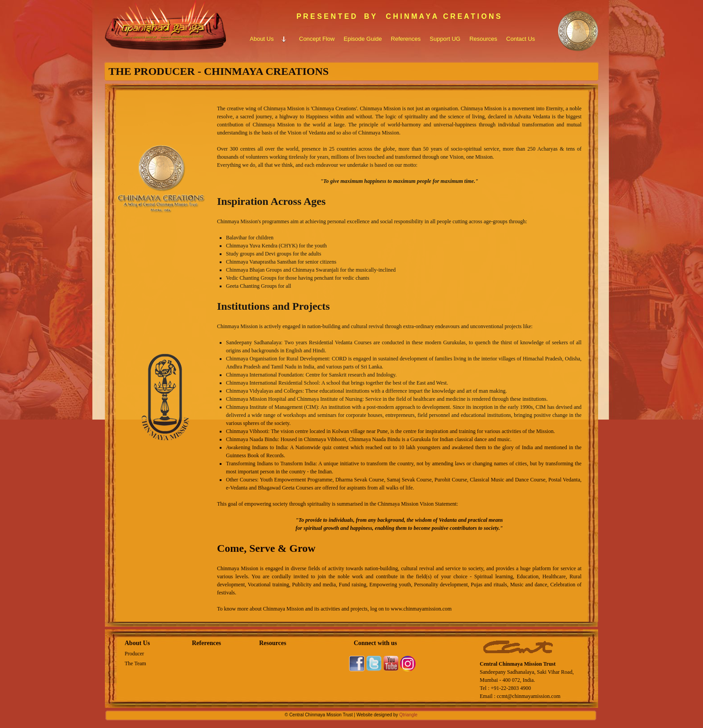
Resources (273, 643)
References (206, 643)
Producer (134, 654)
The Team (135, 663)
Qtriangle (408, 715)
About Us (137, 643)
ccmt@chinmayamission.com (529, 696)
